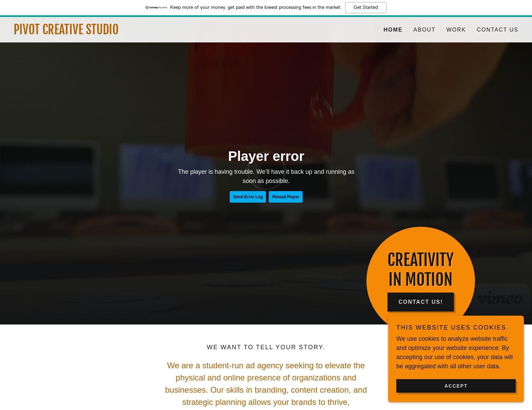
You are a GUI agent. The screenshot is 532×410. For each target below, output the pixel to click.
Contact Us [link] (498, 30)
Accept (456, 386)
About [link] (425, 30)
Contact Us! (421, 302)
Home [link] (393, 30)
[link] (140, 32)
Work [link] (456, 30)
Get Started (366, 7)
